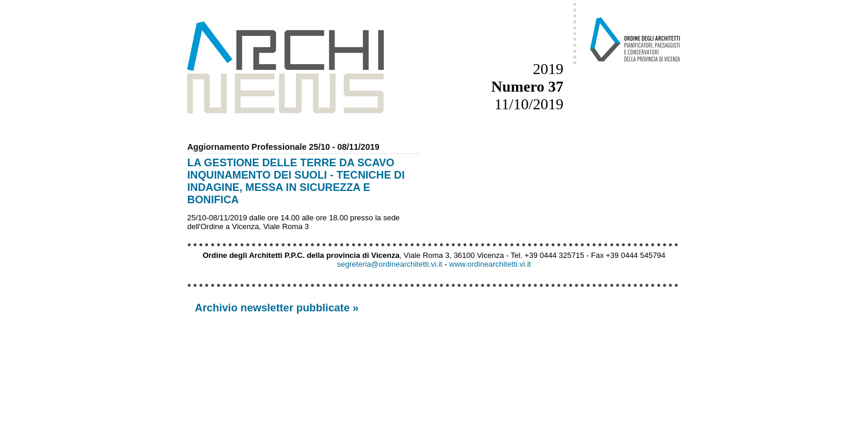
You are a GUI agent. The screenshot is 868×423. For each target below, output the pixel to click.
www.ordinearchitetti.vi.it (490, 264)
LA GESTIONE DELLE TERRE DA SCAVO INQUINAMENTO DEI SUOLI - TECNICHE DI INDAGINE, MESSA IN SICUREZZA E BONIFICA (296, 181)
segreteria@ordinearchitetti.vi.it (389, 264)
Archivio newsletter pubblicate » (277, 308)
